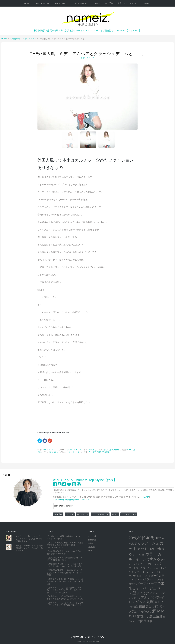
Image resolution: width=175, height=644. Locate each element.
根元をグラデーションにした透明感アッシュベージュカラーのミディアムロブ (29, 548)
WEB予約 (109, 3)
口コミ (115, 514)
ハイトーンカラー (142, 579)
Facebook (92, 536)
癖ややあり (108, 450)
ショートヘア (142, 572)
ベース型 (131, 450)
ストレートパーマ (144, 576)
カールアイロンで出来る (99, 452)
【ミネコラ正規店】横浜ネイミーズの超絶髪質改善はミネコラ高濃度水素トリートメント (65, 545)
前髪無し (92, 450)
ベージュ (78, 450)
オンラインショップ (100, 514)
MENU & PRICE (82, 3)
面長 (143, 621)
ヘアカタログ (83, 514)
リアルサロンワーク (152, 597)
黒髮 (150, 621)
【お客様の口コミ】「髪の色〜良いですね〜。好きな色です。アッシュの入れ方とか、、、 (65, 590)
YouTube (92, 547)
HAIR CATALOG (42, 3)
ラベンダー (133, 598)
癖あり (148, 611)
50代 (158, 538)
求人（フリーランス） (127, 3)
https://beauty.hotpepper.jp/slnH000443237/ (71, 499)
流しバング (138, 611)
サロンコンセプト (129, 514)
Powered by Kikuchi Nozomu (87, 641)
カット (72, 452)
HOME (27, 3)
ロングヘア (137, 602)
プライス (70, 514)
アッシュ (69, 450)
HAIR (90, 550)
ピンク (139, 589)
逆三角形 (156, 616)
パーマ (141, 583)
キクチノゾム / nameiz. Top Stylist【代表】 (85, 480)
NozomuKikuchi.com (88, 637)
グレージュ (153, 564)
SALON (97, 3)
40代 (150, 538)
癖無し (117, 450)
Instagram (92, 540)
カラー (78, 452)
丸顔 (39, 452)
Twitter (91, 543)
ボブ (139, 593)
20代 (51, 452)
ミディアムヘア (87, 58)
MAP (146, 497)
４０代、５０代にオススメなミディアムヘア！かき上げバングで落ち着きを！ (29, 539)
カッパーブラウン (139, 555)
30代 (56, 452)
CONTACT (146, 3)
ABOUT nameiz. (62, 3)
